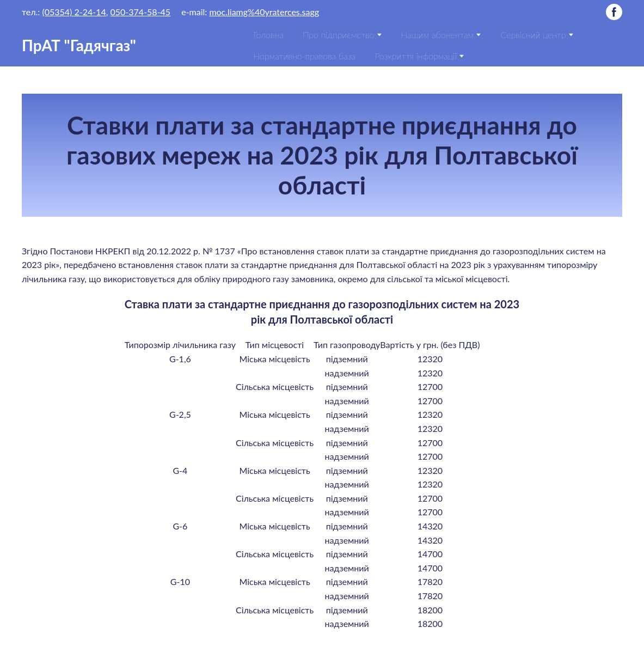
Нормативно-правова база (304, 56)
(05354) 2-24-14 (74, 12)
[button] (614, 12)
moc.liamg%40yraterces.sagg (264, 12)
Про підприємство (338, 35)
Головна (268, 35)
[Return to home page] (79, 45)
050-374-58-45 (141, 12)
